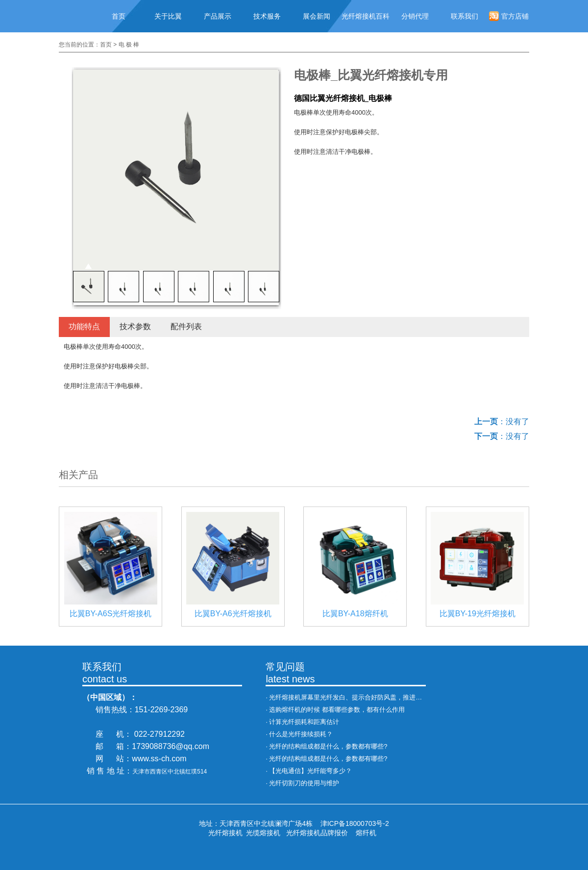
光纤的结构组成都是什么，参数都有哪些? (328, 746)
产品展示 (218, 16)
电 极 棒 (129, 45)
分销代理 (415, 16)
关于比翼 (168, 16)
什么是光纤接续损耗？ (301, 734)
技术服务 (267, 16)
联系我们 (465, 16)
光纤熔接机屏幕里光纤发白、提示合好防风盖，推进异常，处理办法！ (368, 697)
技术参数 (135, 326)
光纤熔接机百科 (366, 16)
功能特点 (84, 326)
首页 (119, 16)
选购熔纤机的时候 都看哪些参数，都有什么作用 (337, 710)
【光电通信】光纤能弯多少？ (310, 771)
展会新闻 (317, 16)
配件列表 (186, 326)
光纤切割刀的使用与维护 (304, 783)
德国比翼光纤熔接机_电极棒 (343, 98)
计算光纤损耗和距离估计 (304, 722)
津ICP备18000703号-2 (355, 823)
